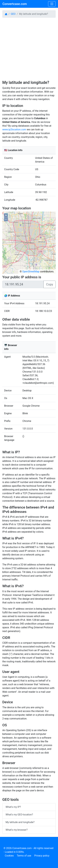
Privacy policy (42, 856)
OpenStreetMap (31, 272)
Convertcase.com (15, 4)
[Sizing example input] (23, 284)
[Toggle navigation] (52, 4)
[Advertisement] (29, 48)
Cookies (9, 856)
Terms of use (24, 856)
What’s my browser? (17, 830)
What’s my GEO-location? (19, 815)
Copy (50, 284)
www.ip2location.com (14, 129)
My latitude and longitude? (20, 822)
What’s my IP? (13, 807)
